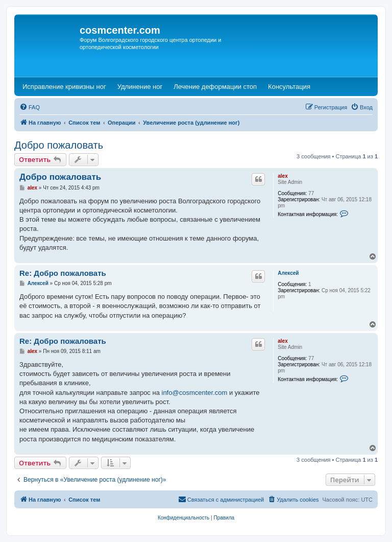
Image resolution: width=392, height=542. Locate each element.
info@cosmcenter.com (195, 393)
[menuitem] (30, 107)
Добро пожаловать (59, 145)
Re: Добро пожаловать (63, 273)
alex (283, 176)
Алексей (288, 273)
